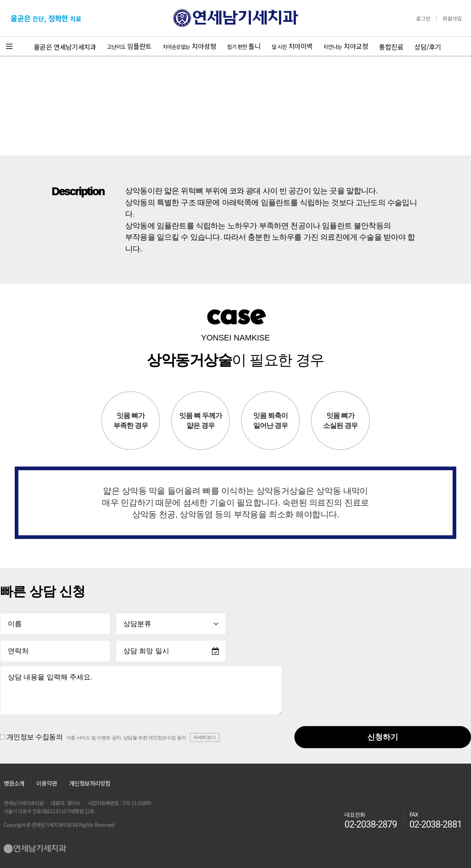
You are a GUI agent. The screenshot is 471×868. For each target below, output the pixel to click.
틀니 (244, 46)
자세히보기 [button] (205, 737)
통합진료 (391, 47)
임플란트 (129, 46)
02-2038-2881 (436, 824)
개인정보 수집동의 (110, 738)
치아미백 (292, 46)
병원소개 (14, 782)
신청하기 (383, 737)
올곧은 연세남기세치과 (65, 47)
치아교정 (346, 46)
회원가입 (452, 18)
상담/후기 (428, 47)
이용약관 (47, 783)
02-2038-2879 (371, 824)
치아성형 (190, 46)
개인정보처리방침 (90, 783)
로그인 (423, 18)
